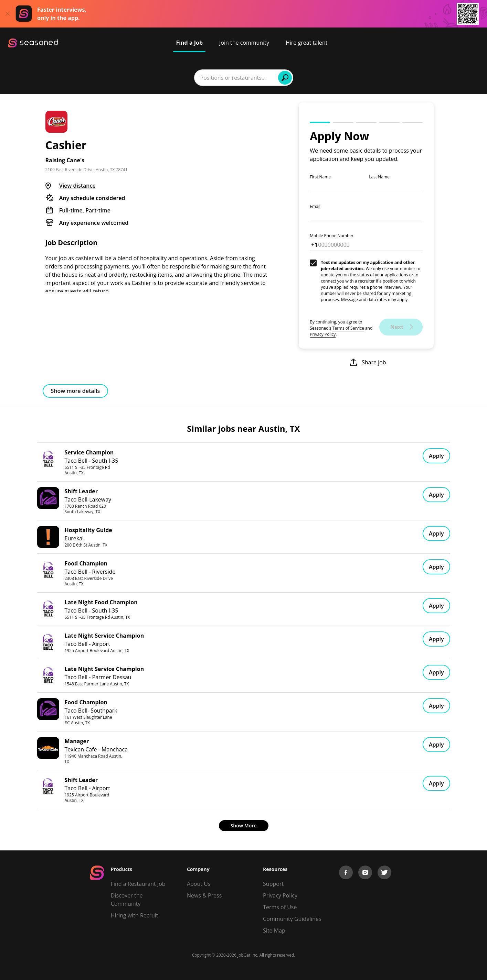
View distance (77, 186)
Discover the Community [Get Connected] (127, 900)
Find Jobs (350, 78)
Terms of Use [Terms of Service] (280, 907)
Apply (436, 456)
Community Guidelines (292, 919)
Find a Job (189, 43)
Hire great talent (307, 43)
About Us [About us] (199, 884)
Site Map (274, 931)
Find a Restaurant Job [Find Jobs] (138, 884)
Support (273, 884)
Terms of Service (348, 328)
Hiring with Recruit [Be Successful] (135, 915)
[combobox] (156, 78)
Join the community (244, 43)
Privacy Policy (323, 334)
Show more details (76, 391)
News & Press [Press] (204, 895)
